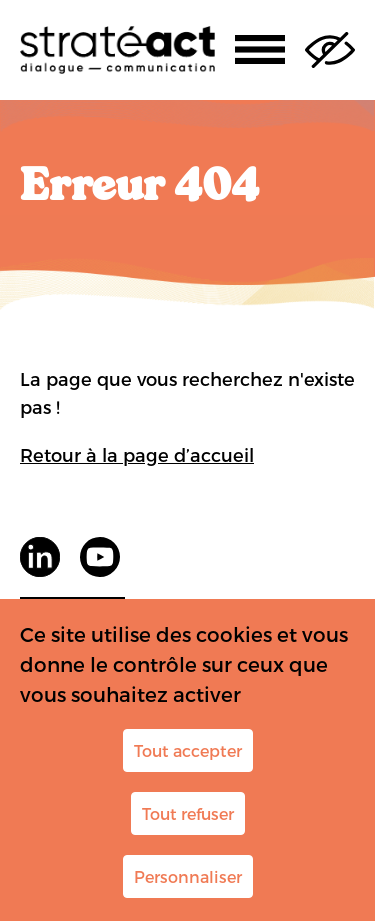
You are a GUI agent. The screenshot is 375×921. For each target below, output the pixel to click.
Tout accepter (188, 750)
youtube (100, 557)
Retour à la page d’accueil (137, 454)
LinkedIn (40, 557)
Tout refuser (188, 813)
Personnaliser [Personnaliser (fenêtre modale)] (188, 876)
